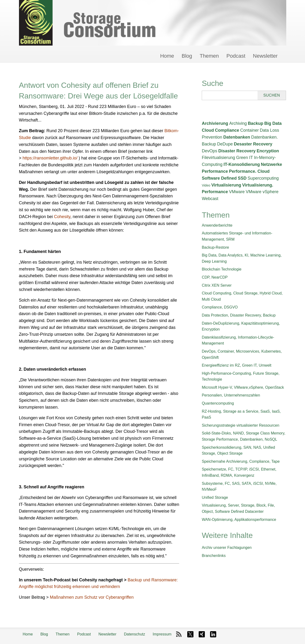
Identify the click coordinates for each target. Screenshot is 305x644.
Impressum (162, 634)
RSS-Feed (179, 634)
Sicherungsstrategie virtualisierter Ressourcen (240, 425)
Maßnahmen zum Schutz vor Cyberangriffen (92, 597)
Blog (187, 56)
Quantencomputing (218, 403)
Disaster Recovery (237, 151)
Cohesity (62, 217)
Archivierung (215, 123)
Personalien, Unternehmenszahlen (231, 395)
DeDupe (225, 144)
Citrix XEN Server (217, 285)
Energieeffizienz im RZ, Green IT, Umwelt (237, 365)
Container (249, 130)
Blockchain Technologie (222, 269)
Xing (202, 634)
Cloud (208, 130)
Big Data (273, 123)
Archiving (238, 123)
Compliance (227, 130)
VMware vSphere (262, 192)
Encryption (268, 151)
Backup (256, 123)
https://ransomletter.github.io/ (50, 158)
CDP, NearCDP (215, 277)
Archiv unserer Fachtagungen (227, 548)
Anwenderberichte (217, 225)
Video (206, 185)
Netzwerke (271, 164)
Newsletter (265, 56)
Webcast (210, 199)
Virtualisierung (226, 185)
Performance (215, 171)
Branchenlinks (214, 556)
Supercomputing (263, 178)
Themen (209, 56)
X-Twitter (190, 634)
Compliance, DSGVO (220, 307)
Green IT (245, 158)
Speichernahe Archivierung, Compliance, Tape (241, 461)
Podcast (236, 56)
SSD (242, 178)
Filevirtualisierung (218, 158)
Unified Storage (215, 497)
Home (167, 56)
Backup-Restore (215, 247)
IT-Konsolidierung (242, 164)
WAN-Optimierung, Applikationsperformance (239, 520)
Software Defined (219, 178)
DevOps (209, 151)
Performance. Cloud (249, 171)
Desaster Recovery (253, 144)
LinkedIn (213, 634)
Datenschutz (134, 634)
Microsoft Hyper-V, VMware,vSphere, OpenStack (243, 387)
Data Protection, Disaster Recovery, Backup (239, 315)
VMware (237, 192)
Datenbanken (237, 137)
